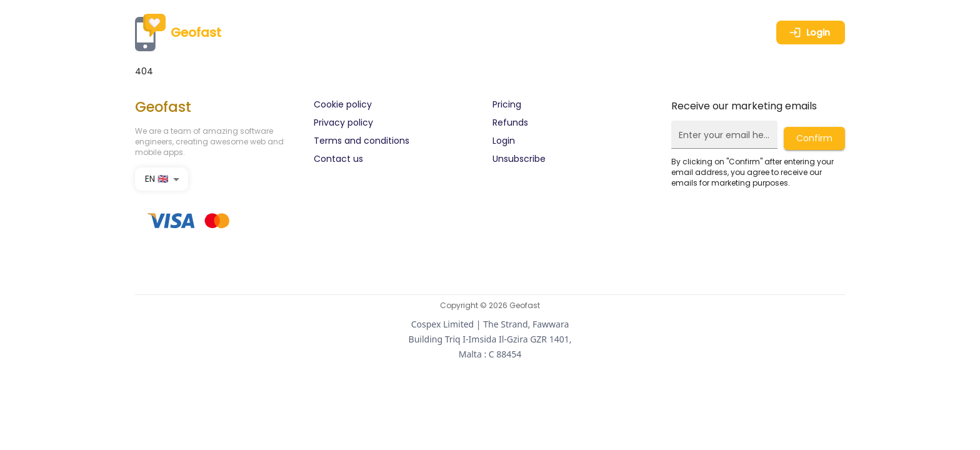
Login (809, 32)
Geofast (178, 32)
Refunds (510, 122)
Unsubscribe (519, 159)
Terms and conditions (362, 141)
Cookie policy (343, 104)
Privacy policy (343, 122)
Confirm (814, 138)
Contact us (338, 159)
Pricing (507, 104)
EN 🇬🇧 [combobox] (157, 179)
